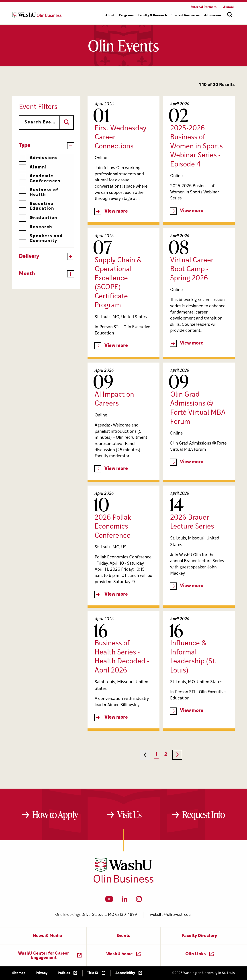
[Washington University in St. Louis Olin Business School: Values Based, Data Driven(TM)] (123, 882)
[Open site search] (230, 15)
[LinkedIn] (125, 900)
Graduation (38, 218)
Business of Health (39, 192)
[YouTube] (109, 900)
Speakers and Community (41, 239)
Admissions (38, 158)
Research (36, 227)
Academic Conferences (40, 179)
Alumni (33, 167)
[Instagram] (139, 900)
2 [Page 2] (166, 755)
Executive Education (37, 206)
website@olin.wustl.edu (170, 915)
